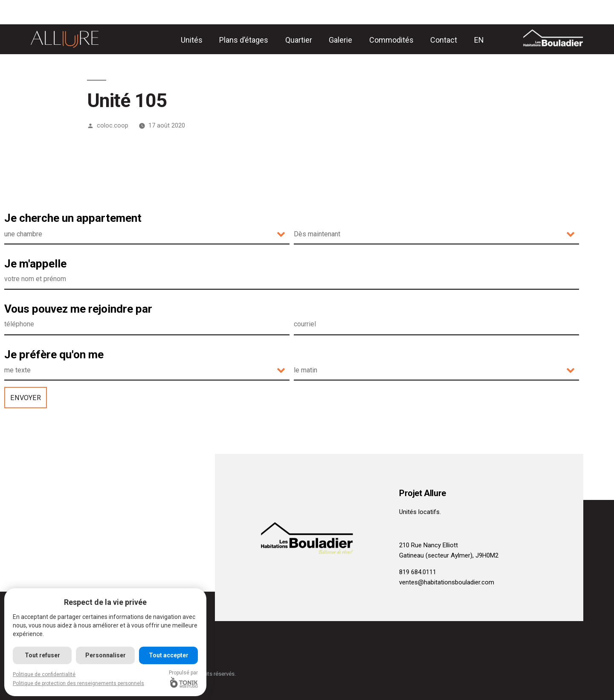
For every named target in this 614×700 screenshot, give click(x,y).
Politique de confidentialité (44, 674)
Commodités (391, 40)
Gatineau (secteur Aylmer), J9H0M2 (449, 555)
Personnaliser (106, 655)
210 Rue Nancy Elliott (429, 545)
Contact (444, 40)
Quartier (299, 40)
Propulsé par (184, 679)
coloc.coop (113, 125)
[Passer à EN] (479, 40)
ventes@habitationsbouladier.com (447, 582)
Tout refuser (42, 655)
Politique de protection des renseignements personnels (78, 683)
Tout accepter (169, 655)
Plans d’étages (244, 40)
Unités (192, 40)
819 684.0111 (418, 572)
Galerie (340, 40)
